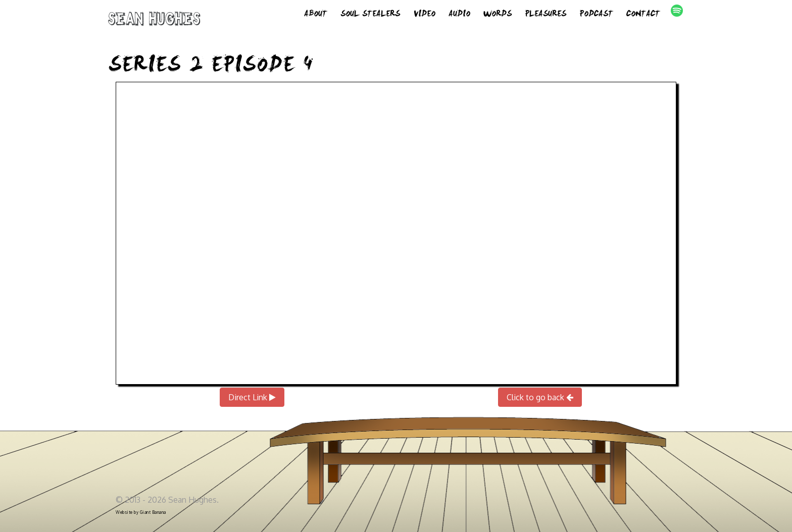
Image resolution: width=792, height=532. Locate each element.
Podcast (596, 15)
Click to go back (540, 397)
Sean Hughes (154, 21)
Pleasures (546, 15)
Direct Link (252, 397)
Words (498, 15)
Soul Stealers (370, 15)
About (316, 15)
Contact (643, 15)
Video (424, 15)
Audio (459, 15)
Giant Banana (153, 512)
